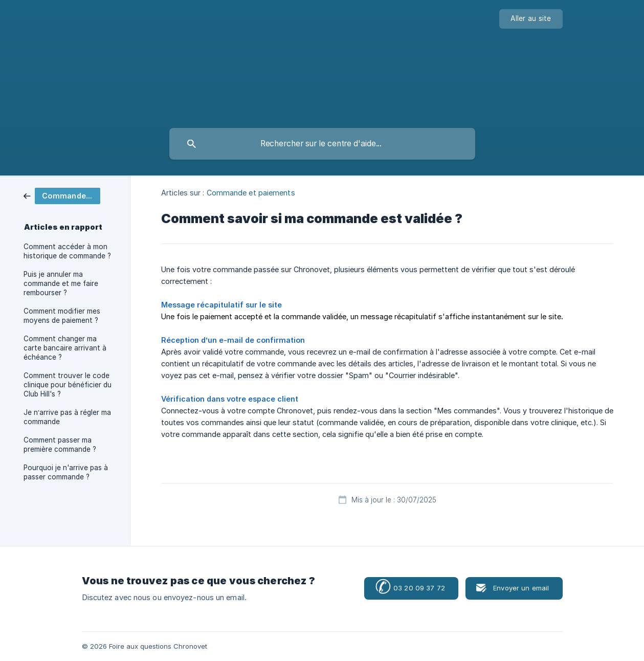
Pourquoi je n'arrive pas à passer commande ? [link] (66, 472)
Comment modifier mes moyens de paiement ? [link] (62, 316)
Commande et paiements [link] (251, 193)
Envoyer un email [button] (521, 588)
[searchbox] (322, 144)
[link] (62, 195)
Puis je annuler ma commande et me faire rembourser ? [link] (61, 283)
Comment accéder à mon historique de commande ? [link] (67, 251)
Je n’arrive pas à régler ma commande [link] (67, 417)
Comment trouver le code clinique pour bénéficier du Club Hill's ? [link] (68, 385)
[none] (531, 19)
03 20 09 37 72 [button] (410, 588)
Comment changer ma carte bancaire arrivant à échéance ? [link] (65, 348)
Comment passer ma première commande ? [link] (60, 445)
